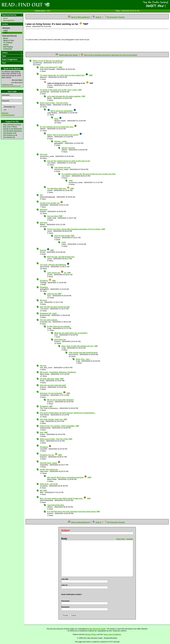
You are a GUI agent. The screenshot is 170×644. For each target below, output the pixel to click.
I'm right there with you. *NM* (61, 188)
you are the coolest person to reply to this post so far (69, 161)
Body (64, 539)
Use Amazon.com (10, 133)
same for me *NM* (54, 294)
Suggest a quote (16, 86)
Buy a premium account (12, 125)
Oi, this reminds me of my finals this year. (58, 127)
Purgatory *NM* (48, 281)
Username (6, 95)
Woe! (58, 119)
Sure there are (60, 339)
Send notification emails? (71, 594)
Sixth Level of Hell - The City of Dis (54, 103)
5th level (43, 300)
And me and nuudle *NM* (64, 236)
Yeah (71, 180)
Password (5, 101)
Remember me (10, 107)
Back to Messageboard (80, 17)
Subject (65, 530)
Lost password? (8, 115)
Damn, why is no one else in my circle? (65, 135)
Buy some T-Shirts (10, 127)
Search (98, 17)
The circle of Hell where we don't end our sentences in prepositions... (68, 413)
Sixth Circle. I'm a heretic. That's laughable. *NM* (60, 426)
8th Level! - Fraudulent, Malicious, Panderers (58, 372)
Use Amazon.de (9, 137)
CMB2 (5, 31)
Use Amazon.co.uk (10, 135)
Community (8, 49)
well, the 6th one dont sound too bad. (55, 307)
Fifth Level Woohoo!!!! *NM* (51, 67)
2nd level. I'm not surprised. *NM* (55, 393)
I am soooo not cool (62, 167)
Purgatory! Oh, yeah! (48, 313)
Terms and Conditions (112, 634)
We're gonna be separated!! (62, 111)
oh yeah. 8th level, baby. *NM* (52, 379)
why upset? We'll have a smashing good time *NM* (69, 477)
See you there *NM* (55, 216)
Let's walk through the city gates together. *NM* (66, 96)
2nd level (44, 210)
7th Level (44, 154)
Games (6, 45)
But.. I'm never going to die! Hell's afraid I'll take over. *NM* (65, 498)
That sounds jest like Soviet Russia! (83, 353)
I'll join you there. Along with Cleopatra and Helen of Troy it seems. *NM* (76, 229)
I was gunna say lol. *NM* (59, 273)
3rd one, (43, 366)
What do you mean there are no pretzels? (71, 333)
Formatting (130, 539)
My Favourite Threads (116, 17)
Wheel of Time (9, 41)
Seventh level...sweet (50, 463)
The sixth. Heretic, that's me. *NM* (54, 419)
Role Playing (8, 47)
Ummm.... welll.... (61, 141)
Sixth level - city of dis (49, 484)
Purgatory (44, 287)
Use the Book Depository (13, 131)
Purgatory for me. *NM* (51, 455)
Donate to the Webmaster (13, 129)
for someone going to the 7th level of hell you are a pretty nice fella (88, 174)
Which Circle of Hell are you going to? (48, 61)
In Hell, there (59, 326)
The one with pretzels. (49, 320)
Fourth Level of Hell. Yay (51, 203)
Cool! (64, 242)
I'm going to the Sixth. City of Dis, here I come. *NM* (61, 90)
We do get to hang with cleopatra (60, 400)
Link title (65, 579)
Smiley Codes (121, 539)
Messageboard (9, 20)
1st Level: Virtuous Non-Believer (55, 265)
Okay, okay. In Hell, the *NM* (80, 346)
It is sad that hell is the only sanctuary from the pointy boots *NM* (74, 512)
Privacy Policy (91, 634)
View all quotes (6, 86)
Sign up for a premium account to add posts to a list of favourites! (111, 55)
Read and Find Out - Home (39, 5)
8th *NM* (43, 490)
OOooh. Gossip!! (68, 148)
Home (5, 18)
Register (5, 113)
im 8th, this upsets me (49, 469)
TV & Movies (8, 43)
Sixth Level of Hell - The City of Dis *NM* (56, 439)
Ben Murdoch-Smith (98, 629)
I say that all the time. (56, 505)
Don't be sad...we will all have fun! (61, 257)
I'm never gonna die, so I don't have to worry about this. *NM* (66, 75)
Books (6, 38)
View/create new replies (68, 55)
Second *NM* (47, 250)
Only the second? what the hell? (53, 385)
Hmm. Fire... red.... (83, 359)
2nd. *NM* (44, 432)
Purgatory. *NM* (46, 406)
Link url (64, 585)
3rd (41, 195)
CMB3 (5, 33)
